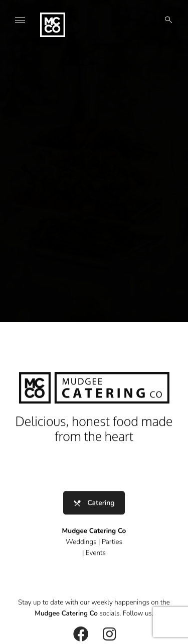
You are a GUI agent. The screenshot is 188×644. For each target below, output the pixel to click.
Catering (94, 505)
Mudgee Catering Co (66, 616)
